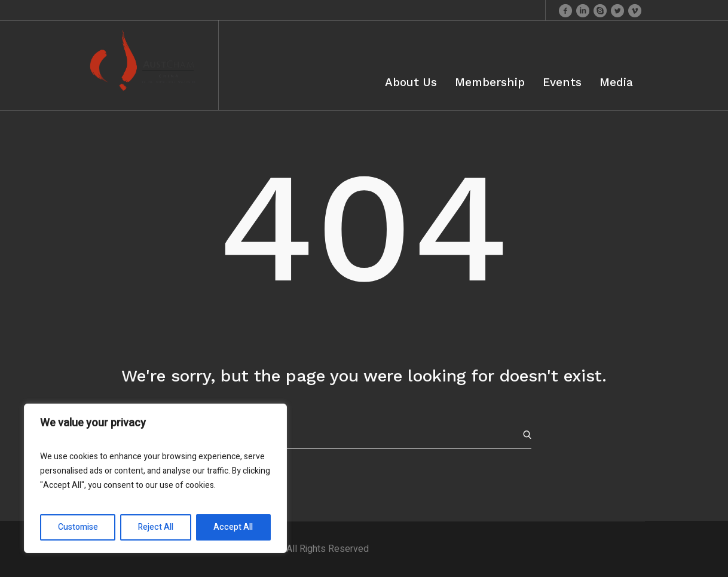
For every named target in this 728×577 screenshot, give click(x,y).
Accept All (233, 527)
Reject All (156, 527)
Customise (78, 527)
